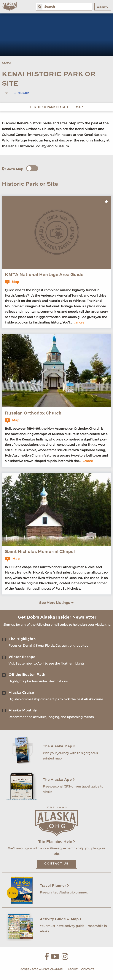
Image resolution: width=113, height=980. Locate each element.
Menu (103, 7)
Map (79, 107)
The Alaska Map (59, 746)
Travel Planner (54, 886)
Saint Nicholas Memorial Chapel (40, 552)
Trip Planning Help (57, 842)
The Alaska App (59, 780)
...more (79, 322)
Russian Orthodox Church (33, 413)
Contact (88, 969)
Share (22, 94)
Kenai (6, 63)
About (73, 969)
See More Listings (56, 603)
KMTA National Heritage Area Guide (44, 275)
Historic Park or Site (50, 107)
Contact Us (56, 864)
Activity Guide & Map (61, 919)
